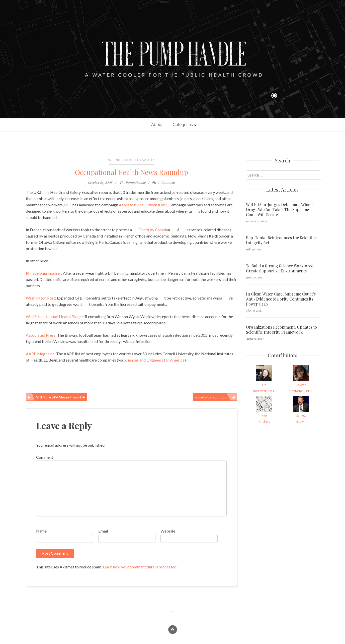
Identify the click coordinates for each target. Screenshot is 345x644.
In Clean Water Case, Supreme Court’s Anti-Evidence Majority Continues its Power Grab (281, 299)
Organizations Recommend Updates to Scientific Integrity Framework (281, 330)
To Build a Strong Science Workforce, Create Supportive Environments (280, 268)
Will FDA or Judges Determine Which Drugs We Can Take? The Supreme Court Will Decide (279, 210)
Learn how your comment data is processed (140, 567)
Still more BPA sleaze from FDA (61, 397)
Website (168, 531)
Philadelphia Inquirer (44, 273)
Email (103, 531)
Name (41, 531)
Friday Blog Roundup (211, 397)
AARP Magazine (40, 354)
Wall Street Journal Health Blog (53, 316)
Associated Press (41, 335)
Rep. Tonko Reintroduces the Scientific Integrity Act (281, 240)
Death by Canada (153, 230)
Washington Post (40, 298)
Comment (45, 457)
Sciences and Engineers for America (154, 360)
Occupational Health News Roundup (132, 172)
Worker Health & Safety (132, 160)
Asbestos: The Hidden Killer (143, 205)
